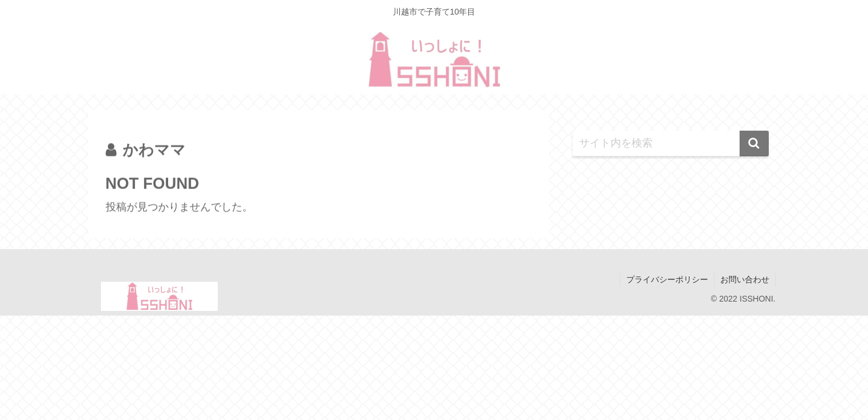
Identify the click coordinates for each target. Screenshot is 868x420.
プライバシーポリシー (667, 279)
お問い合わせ (745, 279)
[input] (671, 143)
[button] (754, 143)
